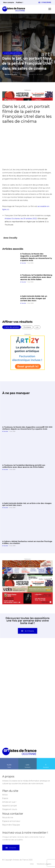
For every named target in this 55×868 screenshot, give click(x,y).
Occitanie (27, 327)
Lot (37, 327)
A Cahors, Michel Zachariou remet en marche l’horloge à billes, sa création (27, 542)
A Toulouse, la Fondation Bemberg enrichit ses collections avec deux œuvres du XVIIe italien (36, 277)
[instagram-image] (15, 658)
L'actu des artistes (12, 53)
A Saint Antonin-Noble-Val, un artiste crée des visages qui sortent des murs (34, 298)
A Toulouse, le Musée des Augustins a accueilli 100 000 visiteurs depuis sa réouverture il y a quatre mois (36, 257)
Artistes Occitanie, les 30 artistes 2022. (21, 218)
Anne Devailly (12, 74)
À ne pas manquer (16, 393)
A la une (23, 263)
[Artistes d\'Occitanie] (14, 9)
